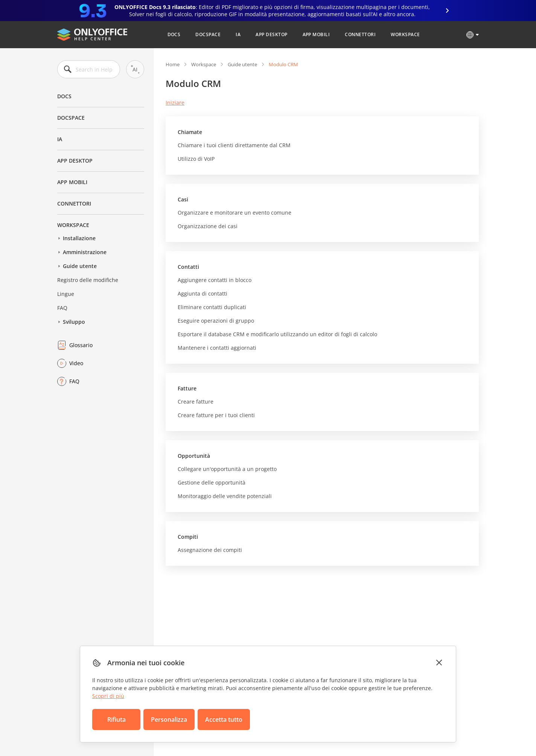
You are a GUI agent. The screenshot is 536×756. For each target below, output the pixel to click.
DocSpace (208, 34)
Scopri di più (108, 696)
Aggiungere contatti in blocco (215, 280)
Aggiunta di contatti (203, 293)
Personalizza (169, 719)
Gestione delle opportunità (212, 482)
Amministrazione (85, 252)
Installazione (79, 238)
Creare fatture (196, 402)
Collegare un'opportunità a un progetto (227, 469)
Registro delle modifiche (88, 280)
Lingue (66, 294)
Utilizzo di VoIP (196, 159)
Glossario (81, 345)
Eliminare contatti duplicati (212, 307)
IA (238, 34)
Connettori (360, 34)
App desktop (271, 34)
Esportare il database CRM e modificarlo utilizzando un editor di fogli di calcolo (277, 334)
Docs (174, 34)
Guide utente (80, 266)
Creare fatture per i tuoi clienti (216, 415)
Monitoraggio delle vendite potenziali (225, 496)
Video (76, 363)
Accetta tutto (224, 719)
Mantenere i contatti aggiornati (217, 348)
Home (173, 64)
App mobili (316, 34)
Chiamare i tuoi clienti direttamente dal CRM (234, 145)
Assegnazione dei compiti (210, 550)
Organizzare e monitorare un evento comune (234, 213)
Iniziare (175, 103)
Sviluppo (74, 322)
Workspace (405, 34)
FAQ (62, 308)
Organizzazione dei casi (208, 226)
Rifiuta (116, 719)
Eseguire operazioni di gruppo (216, 321)
